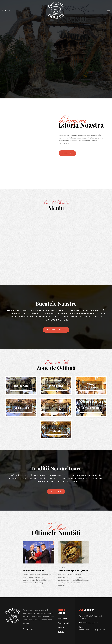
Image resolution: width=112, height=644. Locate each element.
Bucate (61, 628)
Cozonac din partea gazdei (73, 570)
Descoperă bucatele (56, 330)
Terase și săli (63, 623)
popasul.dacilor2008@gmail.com (92, 630)
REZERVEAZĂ (56, 491)
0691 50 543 (93, 623)
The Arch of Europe (33, 570)
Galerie (61, 632)
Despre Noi (67, 153)
